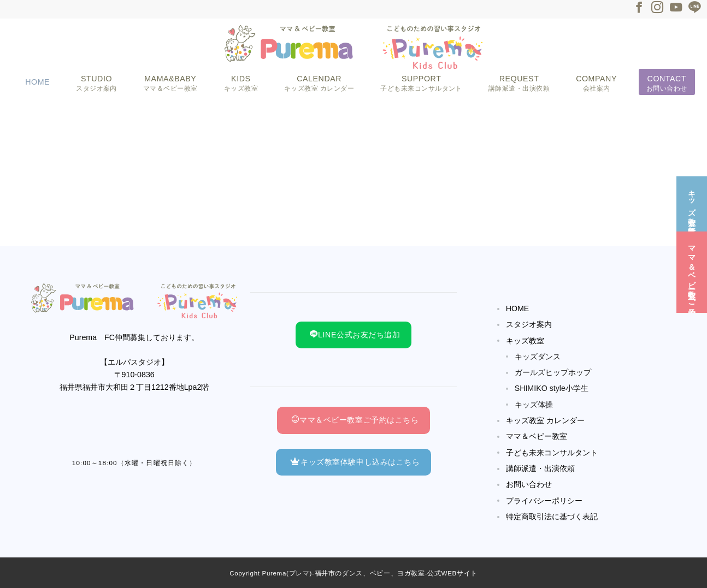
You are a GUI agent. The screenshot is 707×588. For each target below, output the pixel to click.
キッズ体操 (534, 405)
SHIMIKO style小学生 (552, 388)
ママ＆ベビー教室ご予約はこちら (355, 420)
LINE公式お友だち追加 (355, 335)
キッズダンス (538, 357)
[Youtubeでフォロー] (676, 8)
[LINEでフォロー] (694, 8)
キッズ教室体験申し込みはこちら (355, 462)
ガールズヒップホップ (553, 372)
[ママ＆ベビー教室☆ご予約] (692, 271)
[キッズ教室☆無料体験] (692, 203)
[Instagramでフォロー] (657, 8)
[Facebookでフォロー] (639, 8)
